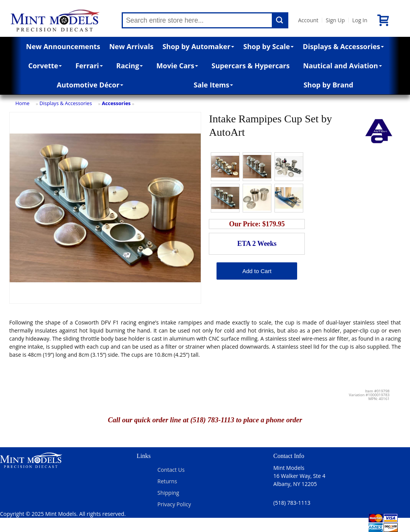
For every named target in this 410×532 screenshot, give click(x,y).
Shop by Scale (269, 46)
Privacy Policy (174, 504)
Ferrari (89, 66)
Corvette (45, 66)
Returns (167, 481)
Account (308, 20)
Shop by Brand (329, 85)
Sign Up (335, 20)
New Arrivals (131, 46)
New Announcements (63, 46)
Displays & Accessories (343, 46)
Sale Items (214, 85)
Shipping (168, 493)
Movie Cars (177, 66)
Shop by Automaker (198, 46)
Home (22, 103)
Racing (130, 66)
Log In (360, 20)
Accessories (116, 103)
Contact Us (171, 470)
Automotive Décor (90, 85)
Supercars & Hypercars (251, 66)
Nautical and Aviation (343, 66)
